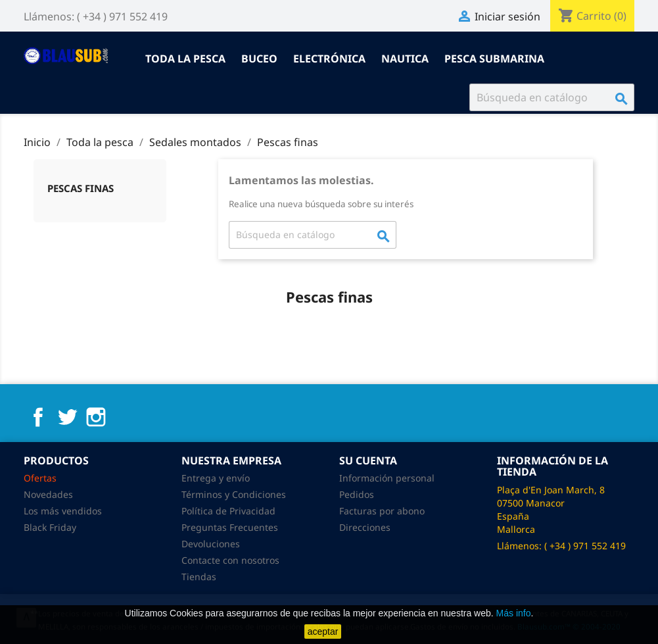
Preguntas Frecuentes (230, 527)
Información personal (387, 478)
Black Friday (50, 527)
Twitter (67, 417)
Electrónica (329, 59)
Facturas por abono (382, 511)
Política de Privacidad (228, 511)
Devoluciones (211, 544)
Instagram (96, 417)
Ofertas (40, 478)
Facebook (38, 417)
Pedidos (357, 494)
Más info (514, 613)
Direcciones (365, 527)
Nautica (405, 59)
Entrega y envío (216, 478)
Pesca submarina (494, 59)
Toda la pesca (185, 59)
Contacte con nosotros (230, 560)
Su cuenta (368, 460)
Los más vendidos (63, 511)
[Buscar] (552, 97)
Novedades (48, 494)
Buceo (259, 59)
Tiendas (199, 577)
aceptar (323, 632)
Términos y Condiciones (234, 494)
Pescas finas (81, 188)
